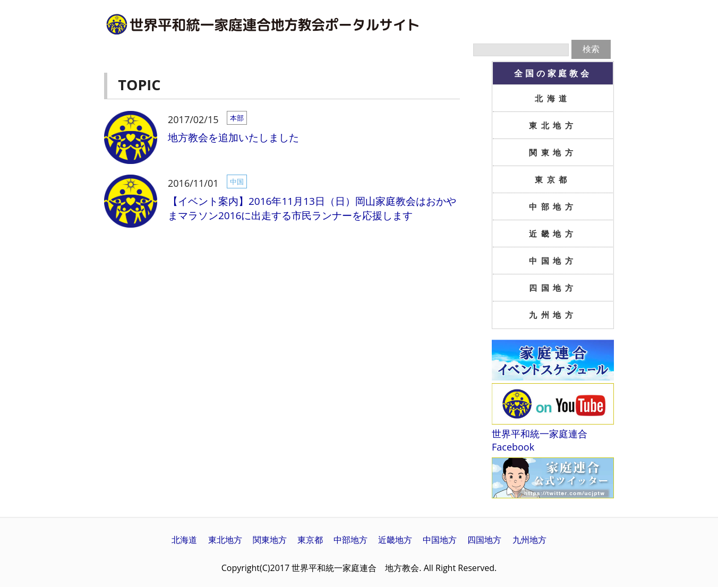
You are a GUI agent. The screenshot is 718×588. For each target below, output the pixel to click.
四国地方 (553, 288)
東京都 (553, 179)
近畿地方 (553, 234)
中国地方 (553, 261)
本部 (237, 118)
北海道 (553, 98)
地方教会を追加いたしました (233, 137)
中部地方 (553, 206)
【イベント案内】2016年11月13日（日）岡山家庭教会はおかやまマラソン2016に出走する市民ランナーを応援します (312, 208)
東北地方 (553, 125)
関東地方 (553, 152)
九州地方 (553, 315)
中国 (237, 181)
